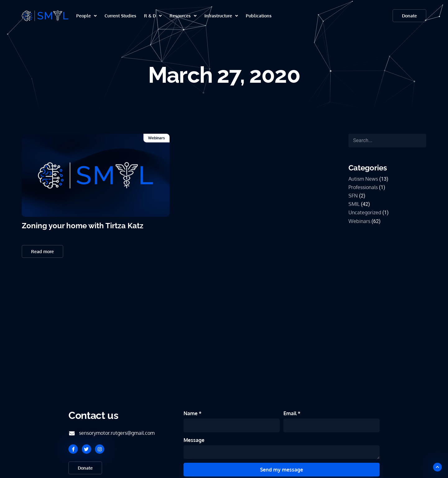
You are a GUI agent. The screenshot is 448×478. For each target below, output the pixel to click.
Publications (259, 16)
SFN (353, 196)
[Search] (387, 141)
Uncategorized (365, 212)
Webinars (156, 138)
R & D (153, 16)
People (86, 16)
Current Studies (120, 16)
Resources (183, 16)
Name (191, 413)
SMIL (354, 204)
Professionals (363, 187)
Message (194, 440)
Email (291, 413)
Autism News (363, 179)
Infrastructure (221, 16)
